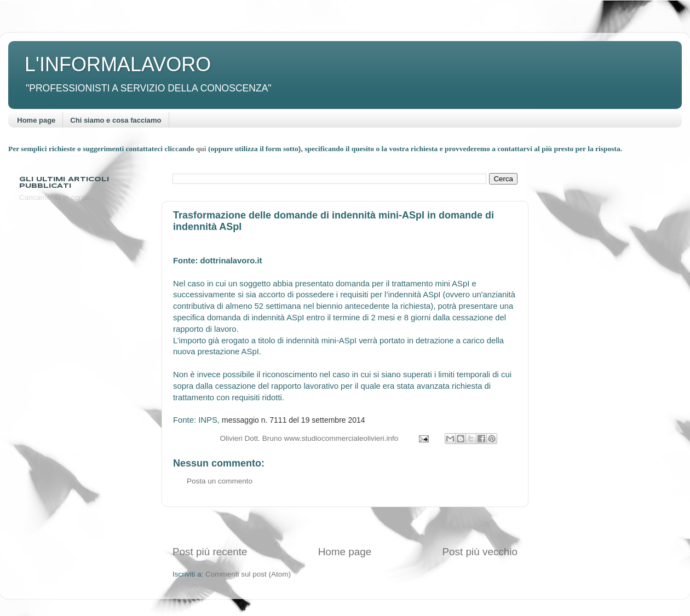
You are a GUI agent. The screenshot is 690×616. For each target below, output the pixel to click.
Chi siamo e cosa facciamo (116, 120)
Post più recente (210, 552)
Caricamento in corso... (57, 197)
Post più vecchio (480, 552)
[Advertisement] (345, 526)
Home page (36, 120)
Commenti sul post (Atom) (248, 574)
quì (202, 149)
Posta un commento (220, 481)
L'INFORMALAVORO (118, 64)
